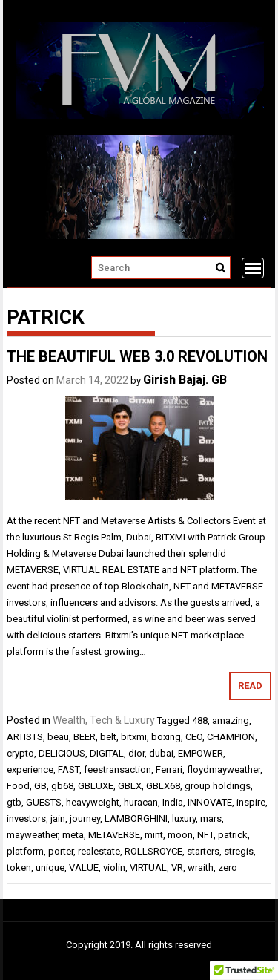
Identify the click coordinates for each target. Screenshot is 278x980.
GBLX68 (163, 786)
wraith (201, 868)
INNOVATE (210, 802)
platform (25, 851)
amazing (231, 721)
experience (30, 770)
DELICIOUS (62, 753)
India (173, 802)
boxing (166, 737)
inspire (251, 802)
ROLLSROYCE (153, 851)
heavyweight (93, 802)
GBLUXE (96, 786)
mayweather (32, 835)
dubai (161, 753)
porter (61, 851)
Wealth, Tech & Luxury (104, 720)
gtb (14, 802)
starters (203, 851)
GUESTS (44, 802)
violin (114, 868)
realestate (99, 851)
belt (108, 737)
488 (200, 721)
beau (58, 737)
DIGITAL (107, 753)
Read (250, 686)
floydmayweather (224, 770)
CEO (194, 737)
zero (228, 868)
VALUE (84, 868)
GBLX (130, 786)
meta (73, 835)
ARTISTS (25, 737)
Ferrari (169, 770)
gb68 (62, 786)
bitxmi (134, 737)
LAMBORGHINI (136, 819)
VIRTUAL (148, 868)
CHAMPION (231, 737)
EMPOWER (201, 753)
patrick (233, 835)
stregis (239, 851)
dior (136, 753)
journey (85, 819)
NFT (205, 835)
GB (40, 786)
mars (211, 819)
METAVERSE (114, 835)
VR (177, 868)
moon (180, 835)
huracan (141, 802)
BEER (85, 737)
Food (18, 786)
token (19, 868)
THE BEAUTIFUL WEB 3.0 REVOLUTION (137, 356)
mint (154, 835)
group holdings (218, 786)
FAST (69, 770)
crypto (20, 753)
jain (58, 819)
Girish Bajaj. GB (185, 380)
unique (50, 868)
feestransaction (118, 770)
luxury (184, 819)
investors (26, 819)
